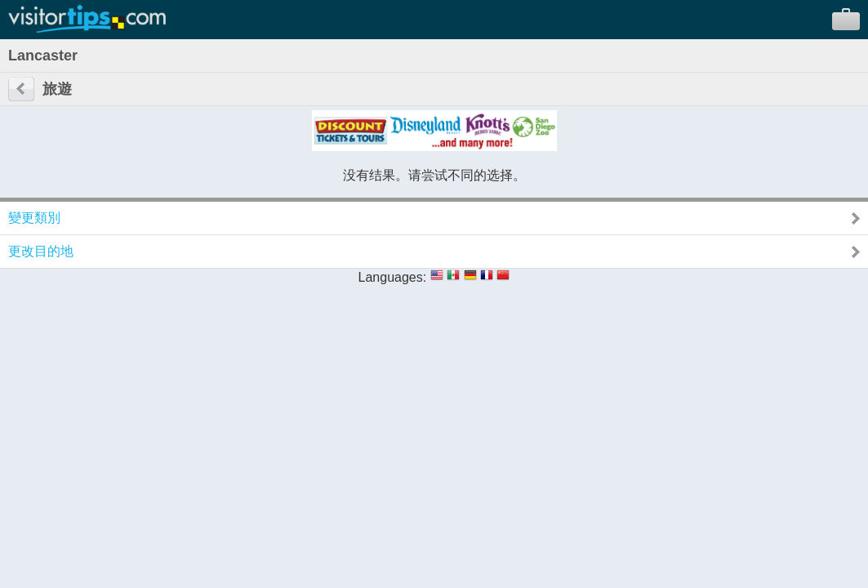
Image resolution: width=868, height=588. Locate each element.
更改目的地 (41, 251)
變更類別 (34, 218)
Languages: (393, 277)
